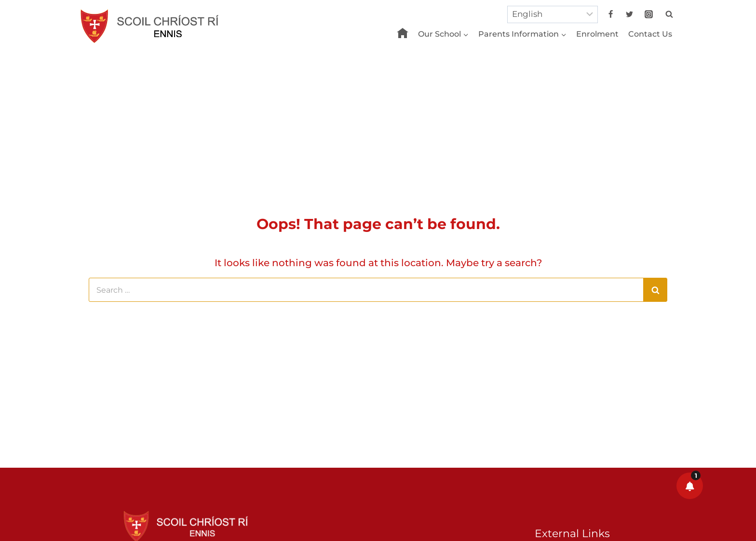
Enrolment (597, 34)
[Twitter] (630, 14)
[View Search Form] (669, 14)
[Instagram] (648, 14)
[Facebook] (611, 14)
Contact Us (650, 34)
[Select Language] (553, 14)
